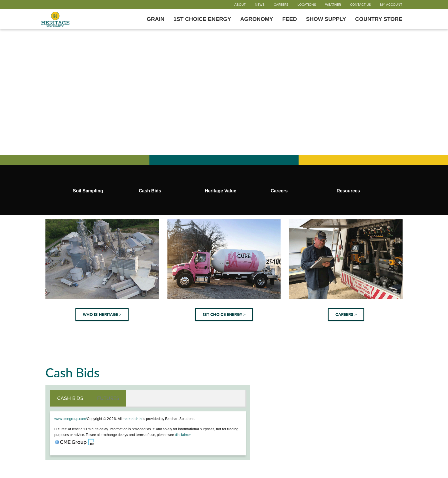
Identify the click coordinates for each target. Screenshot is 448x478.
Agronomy (257, 19)
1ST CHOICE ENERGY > (224, 315)
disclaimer (183, 435)
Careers (281, 5)
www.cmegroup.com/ (71, 419)
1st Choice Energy (202, 19)
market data (132, 419)
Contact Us (360, 5)
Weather (333, 5)
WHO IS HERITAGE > (102, 315)
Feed (290, 19)
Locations (307, 5)
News (260, 5)
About (240, 5)
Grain (155, 19)
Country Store (379, 19)
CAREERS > (346, 315)
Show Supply (326, 19)
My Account (391, 5)
